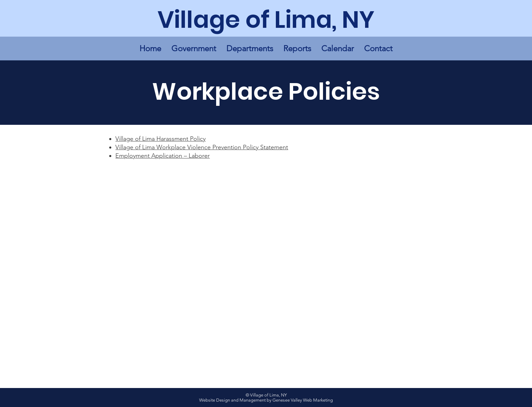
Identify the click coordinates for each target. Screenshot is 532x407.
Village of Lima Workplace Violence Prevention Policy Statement (202, 147)
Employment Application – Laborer (163, 156)
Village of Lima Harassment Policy (160, 139)
